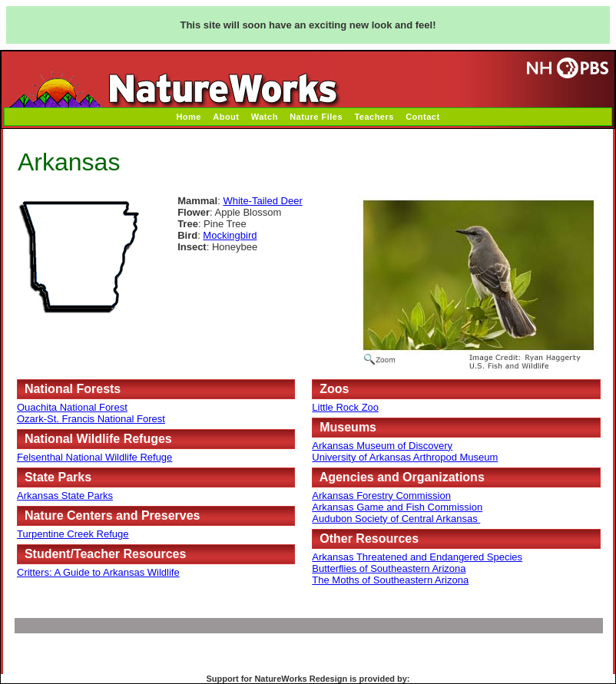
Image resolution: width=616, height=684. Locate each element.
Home (189, 117)
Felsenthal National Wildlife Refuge (94, 457)
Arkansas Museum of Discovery (382, 446)
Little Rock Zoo (345, 407)
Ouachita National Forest (72, 407)
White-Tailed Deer (262, 201)
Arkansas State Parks (65, 496)
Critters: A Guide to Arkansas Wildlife (98, 572)
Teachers (374, 117)
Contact (422, 117)
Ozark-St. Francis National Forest (91, 419)
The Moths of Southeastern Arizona (390, 580)
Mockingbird (230, 235)
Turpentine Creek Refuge (73, 534)
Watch (265, 117)
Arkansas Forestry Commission (381, 496)
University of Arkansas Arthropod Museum (405, 457)
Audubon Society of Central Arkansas (396, 519)
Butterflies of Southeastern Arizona (389, 568)
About (226, 117)
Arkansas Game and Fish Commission (397, 507)
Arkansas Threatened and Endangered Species (417, 557)
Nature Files (316, 117)
